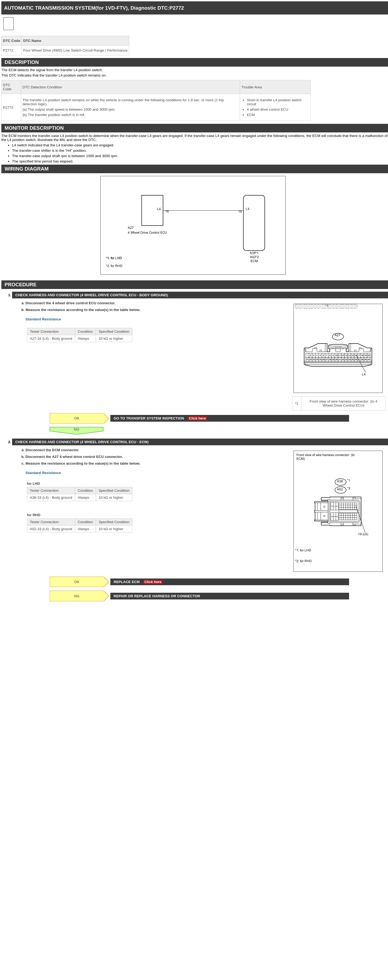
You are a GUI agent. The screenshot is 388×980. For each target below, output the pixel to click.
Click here (197, 418)
